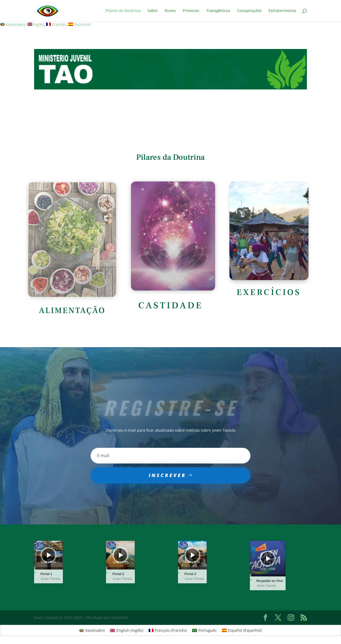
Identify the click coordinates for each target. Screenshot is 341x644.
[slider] (48, 568)
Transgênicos (218, 11)
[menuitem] (13, 24)
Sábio (153, 11)
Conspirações (249, 11)
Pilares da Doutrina (123, 11)
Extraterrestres (282, 11)
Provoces (191, 11)
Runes (170, 11)
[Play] (49, 555)
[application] (48, 555)
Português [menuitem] (208, 630)
